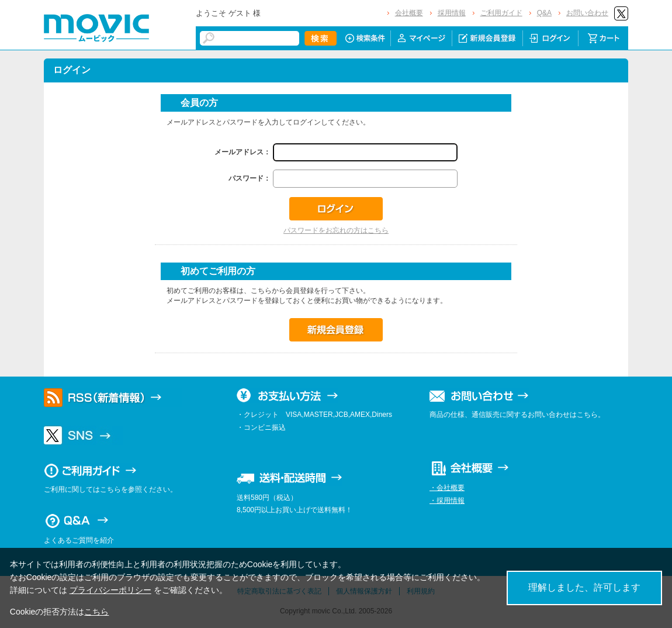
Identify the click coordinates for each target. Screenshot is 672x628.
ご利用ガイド (501, 13)
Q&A (544, 13)
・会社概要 (447, 488)
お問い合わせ (587, 13)
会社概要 (409, 13)
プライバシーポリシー (110, 590)
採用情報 (452, 13)
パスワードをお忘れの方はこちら (336, 230)
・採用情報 (447, 501)
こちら (96, 612)
